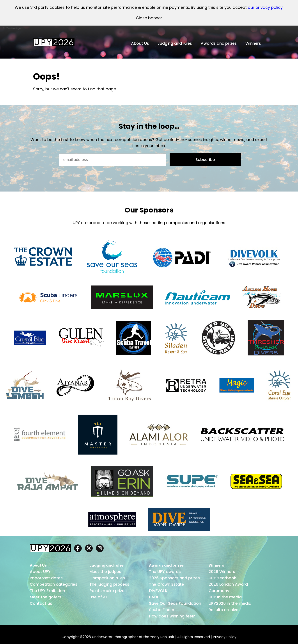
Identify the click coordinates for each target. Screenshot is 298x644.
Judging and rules (175, 43)
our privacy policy (265, 7)
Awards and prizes (219, 43)
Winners (253, 43)
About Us (140, 43)
